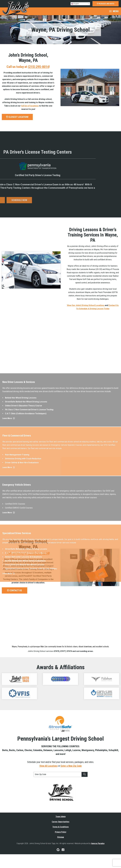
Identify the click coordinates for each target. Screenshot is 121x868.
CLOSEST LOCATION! (17, 117)
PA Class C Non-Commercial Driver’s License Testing (29, 532)
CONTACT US (15, 590)
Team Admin (61, 817)
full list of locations (30, 106)
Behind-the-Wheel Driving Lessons (21, 520)
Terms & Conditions (61, 827)
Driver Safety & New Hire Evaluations (22, 583)
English (75, 4)
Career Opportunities (61, 822)
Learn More (9, 541)
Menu (114, 11)
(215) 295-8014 (38, 67)
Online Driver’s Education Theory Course (24, 528)
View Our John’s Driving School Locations (86, 305)
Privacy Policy (61, 832)
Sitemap (61, 837)
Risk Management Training (17, 575)
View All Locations (49, 766)
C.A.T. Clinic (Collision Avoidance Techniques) (26, 536)
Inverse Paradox (98, 843)
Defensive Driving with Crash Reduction (23, 579)
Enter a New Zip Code (71, 766)
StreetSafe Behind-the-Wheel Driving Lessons (26, 524)
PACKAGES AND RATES (106, 4)
